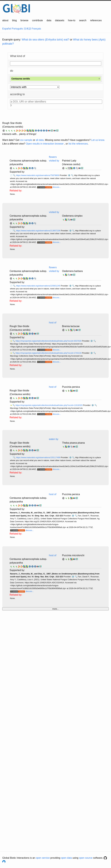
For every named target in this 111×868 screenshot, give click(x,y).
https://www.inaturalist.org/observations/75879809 (38, 175)
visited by (54, 212)
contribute (37, 20)
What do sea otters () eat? (45, 40)
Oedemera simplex (72, 216)
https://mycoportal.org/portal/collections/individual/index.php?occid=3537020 (49, 341)
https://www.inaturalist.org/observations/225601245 (38, 286)
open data (66, 858)
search (83, 20)
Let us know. (98, 140)
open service (43, 858)
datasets (60, 20)
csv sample (26, 140)
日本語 (27, 29)
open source (86, 858)
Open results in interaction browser (45, 144)
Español (7, 29)
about (5, 20)
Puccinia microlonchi (73, 555)
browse (24, 20)
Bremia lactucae (71, 326)
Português (17, 29)
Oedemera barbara (72, 271)
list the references (78, 144)
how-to (72, 20)
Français (36, 29)
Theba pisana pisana (73, 443)
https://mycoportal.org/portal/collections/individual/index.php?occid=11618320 (49, 405)
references (96, 20)
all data (40, 140)
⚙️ (69, 175)
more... (55, 609)
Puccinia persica (71, 387)
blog (15, 20)
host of (53, 323)
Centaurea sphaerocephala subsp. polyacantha (28, 162)
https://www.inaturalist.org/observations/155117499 (38, 457)
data (49, 20)
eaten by (54, 439)
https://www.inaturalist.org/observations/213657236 (38, 231)
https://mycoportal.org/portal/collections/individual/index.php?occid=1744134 (49, 353)
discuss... (57, 187)
